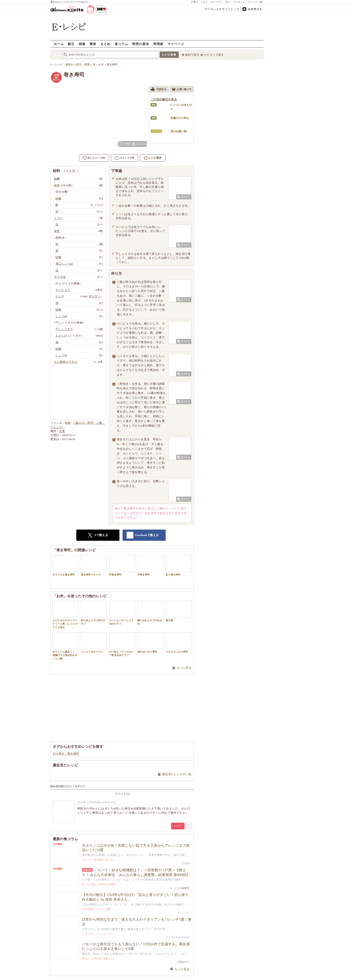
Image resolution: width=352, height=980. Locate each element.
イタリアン (88, 934)
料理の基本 (141, 44)
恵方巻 (179, 611)
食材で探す (192, 55)
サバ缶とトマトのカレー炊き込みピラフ (122, 644)
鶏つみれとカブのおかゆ (150, 613)
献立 (71, 44)
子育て (195, 2)
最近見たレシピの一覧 (177, 774)
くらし (204, 2)
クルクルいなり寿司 (179, 643)
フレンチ (101, 934)
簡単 (93, 44)
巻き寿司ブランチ (94, 566)
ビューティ (217, 2)
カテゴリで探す (214, 55)
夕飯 (108, 909)
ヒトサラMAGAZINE (178, 937)
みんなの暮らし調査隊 (94, 884)
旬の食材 (99, 860)
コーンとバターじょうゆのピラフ (122, 613)
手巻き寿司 (122, 566)
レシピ (100, 909)
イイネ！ (178, 826)
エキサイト (255, 9)
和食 (68, 423)
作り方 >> (95, 296)
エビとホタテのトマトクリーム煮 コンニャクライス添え (66, 615)
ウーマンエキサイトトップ (222, 9)
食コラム (121, 44)
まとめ (105, 44)
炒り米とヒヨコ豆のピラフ (94, 613)
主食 (62, 431)
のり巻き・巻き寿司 (66, 754)
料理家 (158, 44)
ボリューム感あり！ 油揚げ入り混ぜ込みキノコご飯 (66, 646)
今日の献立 (88, 909)
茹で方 (109, 860)
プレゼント (239, 2)
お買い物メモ (182, 90)
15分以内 (96, 958)
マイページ (176, 44)
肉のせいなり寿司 (150, 643)
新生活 (86, 958)
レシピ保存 (155, 158)
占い (228, 2)
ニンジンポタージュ (94, 643)
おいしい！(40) (96, 158)
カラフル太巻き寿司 (66, 566)
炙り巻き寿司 (179, 566)
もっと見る (184, 668)
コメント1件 (124, 158)
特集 (82, 44)
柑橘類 (112, 884)
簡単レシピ (109, 958)
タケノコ (87, 860)
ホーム (59, 44)
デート (112, 934)
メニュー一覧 (255, 2)
